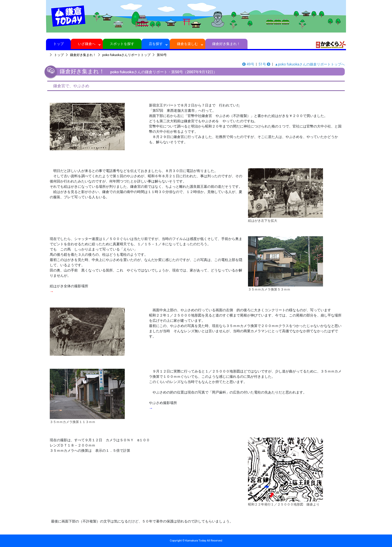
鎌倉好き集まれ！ (226, 44)
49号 (248, 64)
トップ (58, 44)
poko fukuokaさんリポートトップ (126, 55)
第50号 (162, 55)
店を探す (156, 44)
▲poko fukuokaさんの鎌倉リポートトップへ (310, 64)
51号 (264, 64)
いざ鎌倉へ (87, 44)
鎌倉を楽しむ (188, 44)
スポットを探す (122, 44)
